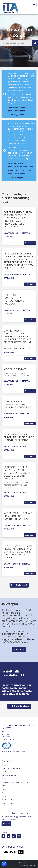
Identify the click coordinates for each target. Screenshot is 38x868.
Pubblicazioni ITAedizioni (10, 800)
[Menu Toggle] (34, 5)
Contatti (4, 796)
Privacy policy (25, 865)
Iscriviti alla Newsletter (19, 706)
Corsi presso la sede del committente (15, 782)
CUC (3, 786)
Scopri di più (30, 243)
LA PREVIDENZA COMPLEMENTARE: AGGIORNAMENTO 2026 (17, 405)
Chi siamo (5, 765)
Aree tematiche (7, 772)
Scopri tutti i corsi (19, 585)
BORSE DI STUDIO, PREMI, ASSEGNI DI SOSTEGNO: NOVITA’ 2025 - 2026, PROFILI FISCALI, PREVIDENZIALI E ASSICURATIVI (19, 219)
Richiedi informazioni (9, 793)
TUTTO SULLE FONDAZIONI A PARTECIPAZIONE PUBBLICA (14, 299)
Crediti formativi (7, 779)
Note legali (33, 865)
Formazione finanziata (9, 775)
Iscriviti (6, 824)
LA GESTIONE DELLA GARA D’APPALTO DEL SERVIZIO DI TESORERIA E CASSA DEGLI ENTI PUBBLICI (18, 473)
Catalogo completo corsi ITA (12, 768)
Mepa (4, 789)
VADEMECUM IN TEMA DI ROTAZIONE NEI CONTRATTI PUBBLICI (18, 516)
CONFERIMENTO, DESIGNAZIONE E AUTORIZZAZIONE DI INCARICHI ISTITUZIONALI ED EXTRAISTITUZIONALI (18, 337)
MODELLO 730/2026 (15, 369)
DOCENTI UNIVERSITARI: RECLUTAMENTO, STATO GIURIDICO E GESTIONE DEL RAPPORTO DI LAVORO (18, 552)
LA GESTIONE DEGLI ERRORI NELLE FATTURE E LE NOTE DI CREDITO (19, 437)
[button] (4, 864)
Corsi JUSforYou (7, 803)
